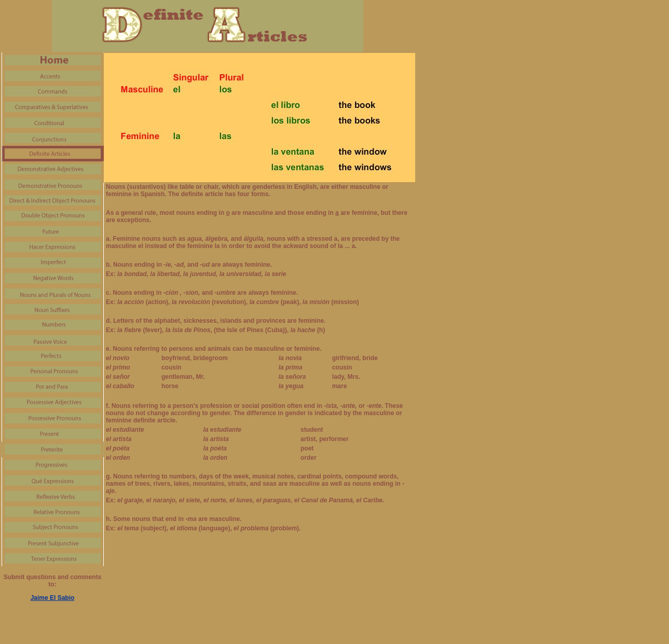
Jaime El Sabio (53, 598)
